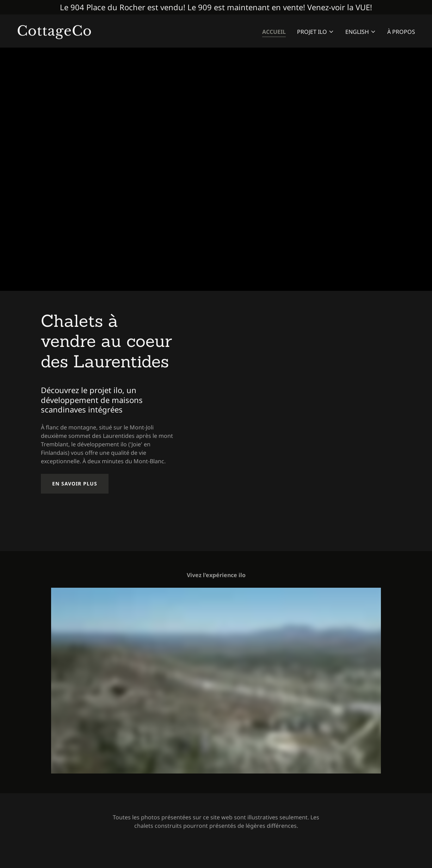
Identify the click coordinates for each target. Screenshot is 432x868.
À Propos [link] (401, 32)
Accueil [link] (274, 32)
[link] (114, 33)
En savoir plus (75, 484)
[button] (316, 32)
